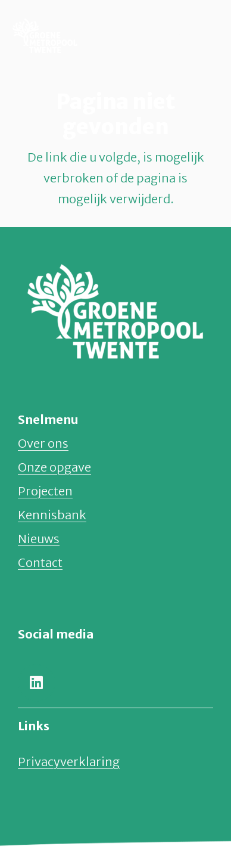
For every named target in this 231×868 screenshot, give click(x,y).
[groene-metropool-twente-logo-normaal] (45, 36)
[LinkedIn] (37, 683)
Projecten (45, 491)
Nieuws (39, 539)
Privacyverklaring (69, 762)
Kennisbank (52, 515)
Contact (40, 562)
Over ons (43, 443)
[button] (193, 36)
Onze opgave (54, 467)
